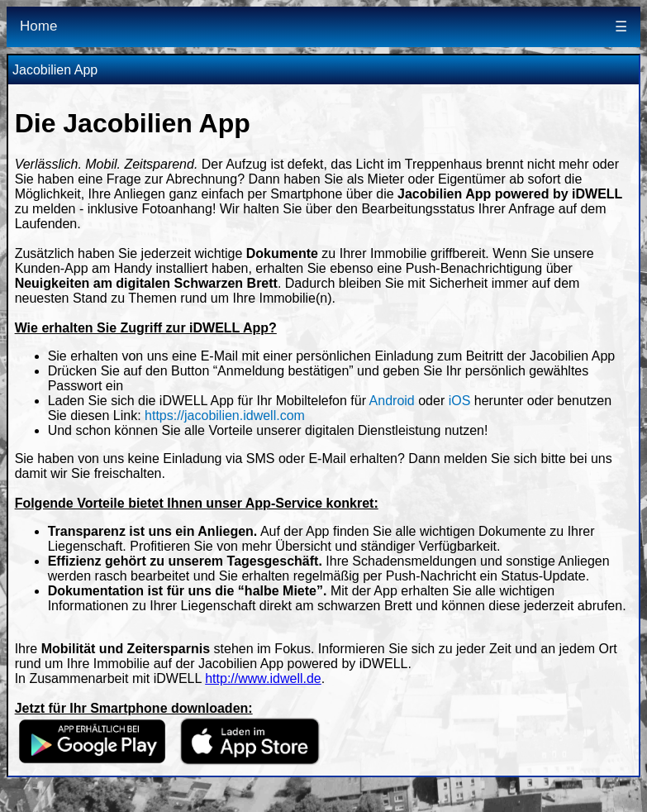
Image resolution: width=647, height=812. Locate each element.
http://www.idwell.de (263, 678)
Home (38, 26)
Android (392, 401)
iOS (460, 401)
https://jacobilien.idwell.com (225, 416)
